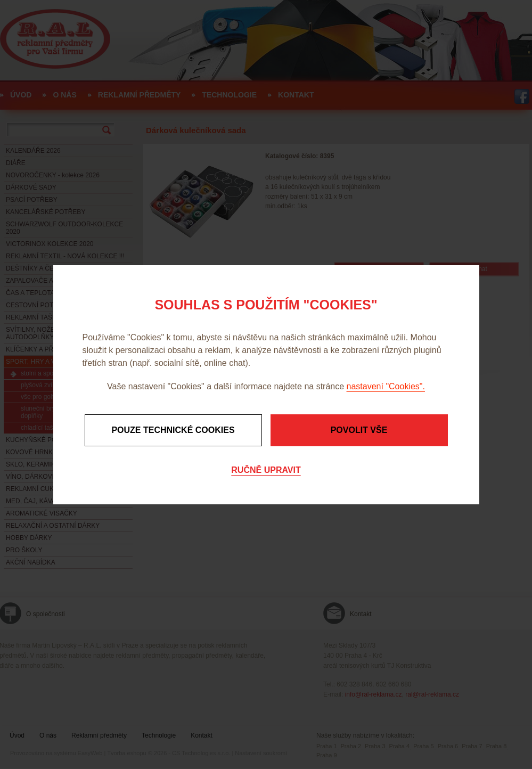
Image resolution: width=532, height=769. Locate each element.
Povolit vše (359, 430)
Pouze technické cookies (173, 430)
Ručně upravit (266, 470)
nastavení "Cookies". (386, 386)
